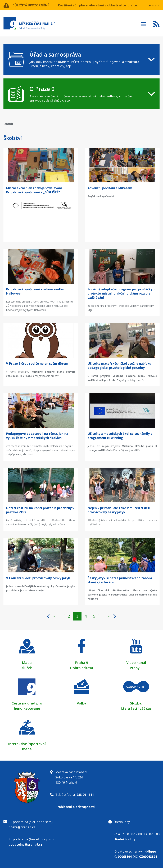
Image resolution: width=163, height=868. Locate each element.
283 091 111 (85, 795)
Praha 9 (81, 663)
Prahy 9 (136, 668)
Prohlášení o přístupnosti (75, 807)
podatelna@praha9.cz (25, 845)
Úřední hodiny (124, 839)
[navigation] (81, 60)
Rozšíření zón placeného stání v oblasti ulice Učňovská (100, 5)
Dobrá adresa (82, 668)
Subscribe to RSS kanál (156, 24)
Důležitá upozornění (31, 5)
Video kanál (136, 663)
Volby (81, 703)
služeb (27, 668)
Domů (8, 124)
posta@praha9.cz (22, 827)
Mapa (27, 663)
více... (135, 5)
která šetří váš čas (136, 709)
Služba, (136, 703)
